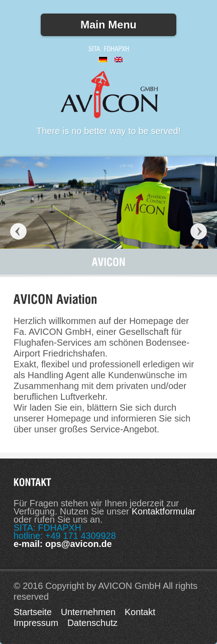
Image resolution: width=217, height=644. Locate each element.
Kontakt (140, 612)
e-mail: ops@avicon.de (63, 544)
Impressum (36, 623)
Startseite (33, 612)
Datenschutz (92, 623)
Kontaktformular (163, 511)
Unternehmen (88, 612)
